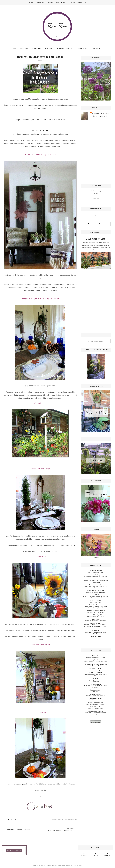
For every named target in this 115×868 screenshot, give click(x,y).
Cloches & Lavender (96, 585)
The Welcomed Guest (95, 571)
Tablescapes (36, 49)
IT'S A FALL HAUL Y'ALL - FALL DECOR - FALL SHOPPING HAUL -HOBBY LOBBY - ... (96, 626)
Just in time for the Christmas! (96, 612)
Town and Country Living (96, 615)
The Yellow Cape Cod (95, 605)
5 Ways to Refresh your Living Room (96, 621)
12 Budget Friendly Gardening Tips (96, 696)
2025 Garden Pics (96, 239)
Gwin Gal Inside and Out (95, 703)
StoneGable (96, 656)
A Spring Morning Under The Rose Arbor (95, 661)
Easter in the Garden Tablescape (96, 592)
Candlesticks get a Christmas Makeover (95, 638)
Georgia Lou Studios (75, 866)
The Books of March (96, 666)
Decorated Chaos (95, 636)
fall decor (55, 819)
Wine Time (96, 692)
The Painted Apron (95, 690)
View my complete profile (100, 116)
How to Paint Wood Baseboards (95, 700)
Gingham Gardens (95, 694)
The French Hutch (95, 684)
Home (31, 3)
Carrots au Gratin (95, 582)
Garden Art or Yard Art (65, 49)
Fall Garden (61, 819)
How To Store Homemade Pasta (96, 704)
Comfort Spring (96, 595)
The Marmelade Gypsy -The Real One (96, 664)
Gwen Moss (95, 619)
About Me (40, 3)
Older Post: (61, 829)
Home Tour (49, 49)
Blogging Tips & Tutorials (57, 3)
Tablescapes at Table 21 (95, 711)
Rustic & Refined (96, 601)
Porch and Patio (83, 49)
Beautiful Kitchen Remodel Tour (96, 616)
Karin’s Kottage (95, 575)
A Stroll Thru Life (96, 707)
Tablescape (74, 819)
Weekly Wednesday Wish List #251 (96, 657)
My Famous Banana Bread (95, 708)
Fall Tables (68, 819)
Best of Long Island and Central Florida (95, 581)
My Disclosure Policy (78, 3)
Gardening (24, 49)
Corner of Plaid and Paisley (96, 591)
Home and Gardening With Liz (96, 611)
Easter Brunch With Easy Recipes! (96, 670)
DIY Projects (98, 49)
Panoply (95, 679)
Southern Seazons (96, 623)
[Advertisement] (96, 152)
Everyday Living (95, 660)
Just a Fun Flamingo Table (96, 572)
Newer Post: (19, 829)
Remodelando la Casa (95, 698)
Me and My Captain (96, 669)
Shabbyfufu (95, 631)
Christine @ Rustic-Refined (101, 113)
